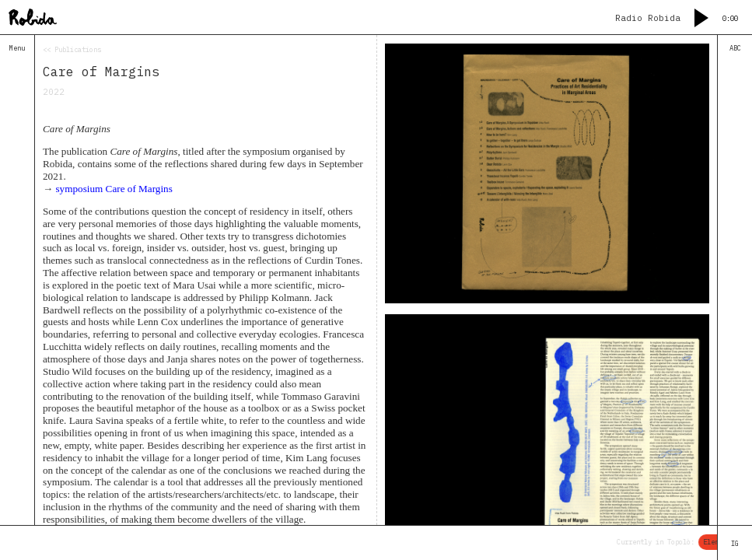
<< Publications (72, 49)
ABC (735, 48)
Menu (17, 48)
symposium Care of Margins (114, 189)
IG (735, 543)
